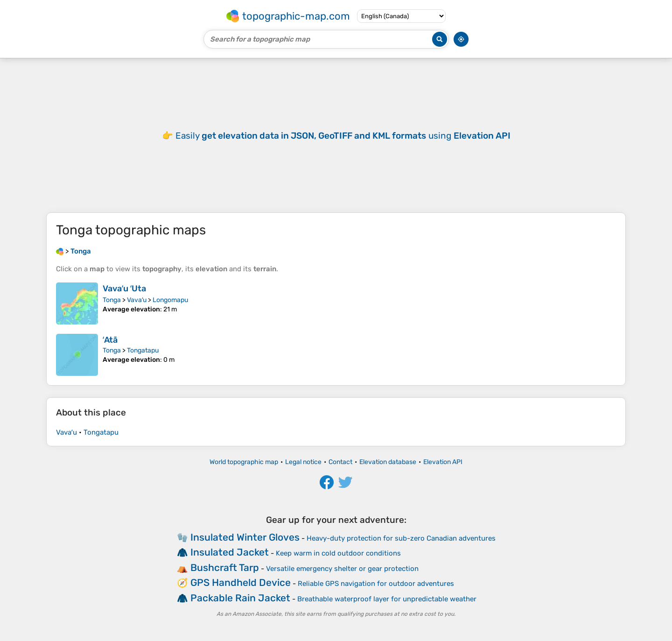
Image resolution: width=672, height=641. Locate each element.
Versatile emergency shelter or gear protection (342, 569)
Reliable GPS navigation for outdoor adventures (376, 584)
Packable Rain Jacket (240, 598)
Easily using (343, 136)
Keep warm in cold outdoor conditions (338, 553)
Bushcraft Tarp (225, 567)
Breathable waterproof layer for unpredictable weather (387, 599)
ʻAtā (110, 340)
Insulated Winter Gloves (245, 537)
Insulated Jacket (230, 552)
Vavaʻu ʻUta (124, 289)
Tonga (112, 300)
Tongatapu (143, 350)
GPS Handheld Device (241, 582)
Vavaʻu (137, 300)
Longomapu (170, 300)
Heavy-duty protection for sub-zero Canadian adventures (401, 538)
